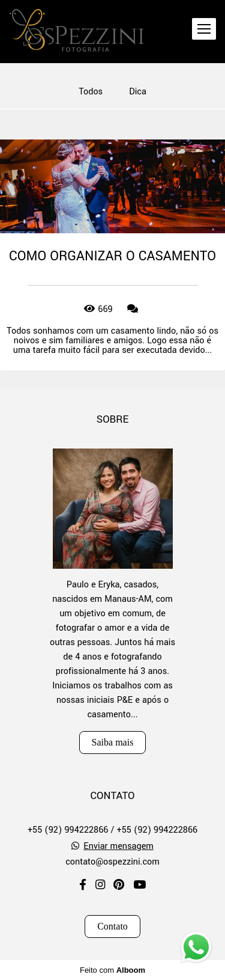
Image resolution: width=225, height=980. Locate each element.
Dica (138, 92)
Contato (112, 926)
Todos (91, 92)
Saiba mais (113, 742)
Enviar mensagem (118, 847)
